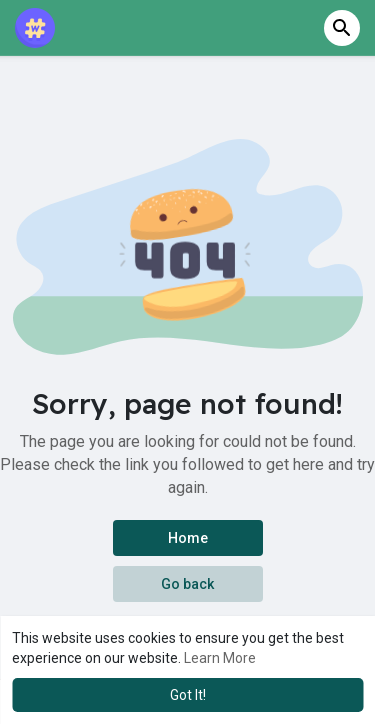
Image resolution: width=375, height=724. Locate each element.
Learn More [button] (220, 658)
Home (188, 538)
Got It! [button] (188, 695)
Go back (187, 584)
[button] (342, 28)
